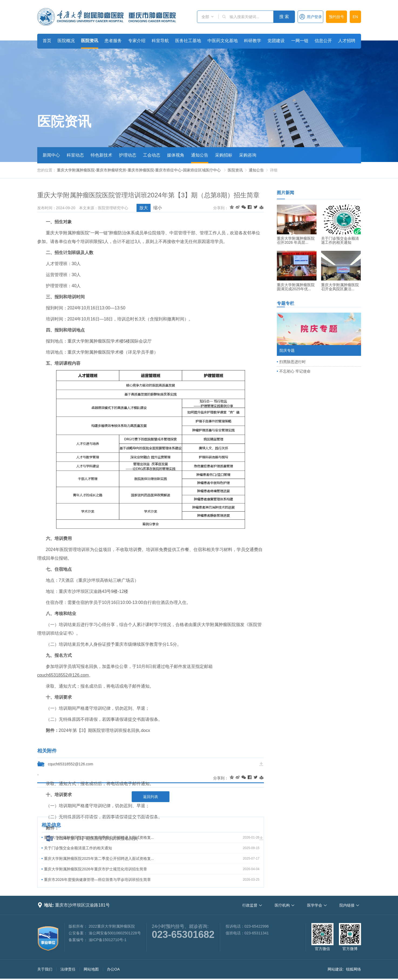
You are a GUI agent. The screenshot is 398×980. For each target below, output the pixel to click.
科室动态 (75, 155)
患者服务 (113, 41)
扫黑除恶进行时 (292, 362)
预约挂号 (336, 17)
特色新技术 (101, 155)
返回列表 (151, 797)
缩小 (158, 208)
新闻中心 (51, 155)
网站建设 (335, 969)
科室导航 (160, 41)
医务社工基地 (188, 41)
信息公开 (323, 41)
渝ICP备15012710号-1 (108, 940)
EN (355, 17)
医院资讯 (90, 41)
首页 (47, 41)
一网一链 (300, 41)
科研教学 (253, 41)
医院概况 (66, 41)
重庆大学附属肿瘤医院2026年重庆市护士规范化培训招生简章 (95, 869)
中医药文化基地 (223, 41)
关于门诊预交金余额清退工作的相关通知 (78, 848)
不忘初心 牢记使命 (295, 371)
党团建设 (276, 41)
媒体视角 (176, 155)
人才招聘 (347, 41)
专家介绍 (137, 41)
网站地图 (91, 969)
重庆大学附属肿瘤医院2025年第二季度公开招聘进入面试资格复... (99, 859)
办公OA (113, 969)
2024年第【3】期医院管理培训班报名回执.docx (105, 730)
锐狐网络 (353, 969)
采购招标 (224, 155)
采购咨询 (248, 155)
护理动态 (128, 155)
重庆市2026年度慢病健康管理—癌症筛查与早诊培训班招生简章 (97, 880)
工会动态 (152, 155)
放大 (144, 208)
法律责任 (68, 969)
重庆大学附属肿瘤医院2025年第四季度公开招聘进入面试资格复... (99, 837)
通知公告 (200, 155)
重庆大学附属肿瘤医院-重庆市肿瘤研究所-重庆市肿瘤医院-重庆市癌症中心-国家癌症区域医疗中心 (139, 170)
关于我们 (45, 969)
